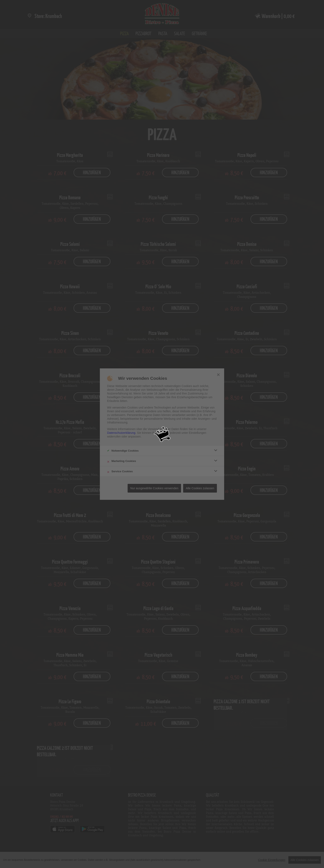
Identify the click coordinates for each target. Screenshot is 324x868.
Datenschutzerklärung (121, 433)
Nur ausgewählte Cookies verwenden (154, 488)
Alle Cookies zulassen (200, 488)
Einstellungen (198, 433)
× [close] (218, 374)
